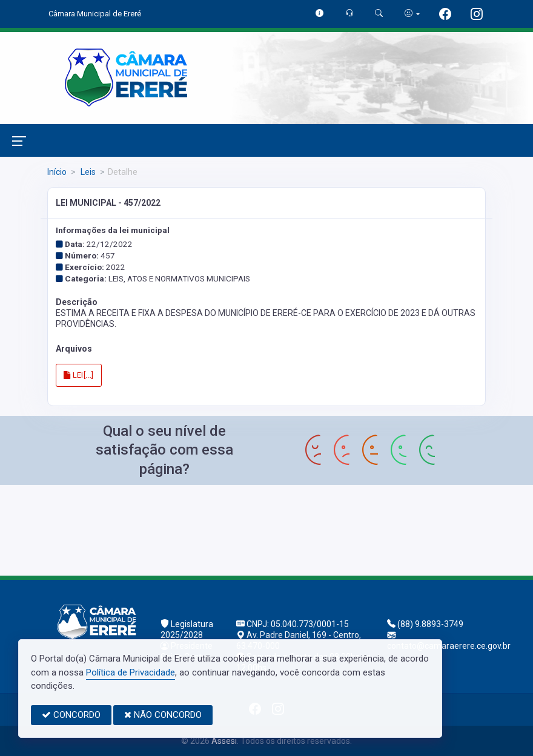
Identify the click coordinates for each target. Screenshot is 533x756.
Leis (87, 172)
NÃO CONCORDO (163, 715)
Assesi (224, 741)
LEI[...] (79, 375)
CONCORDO (71, 715)
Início (57, 172)
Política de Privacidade (131, 672)
